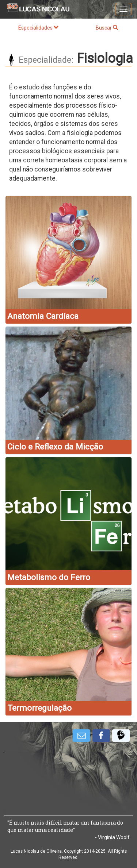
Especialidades (39, 28)
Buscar (107, 28)
